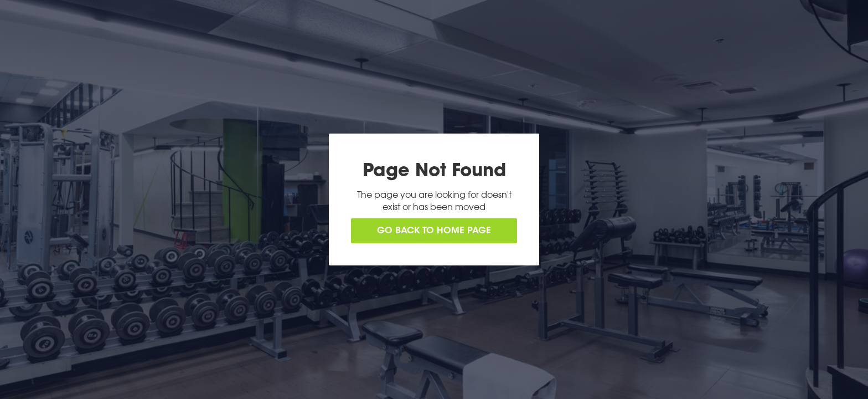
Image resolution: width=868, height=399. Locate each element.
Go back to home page (434, 231)
